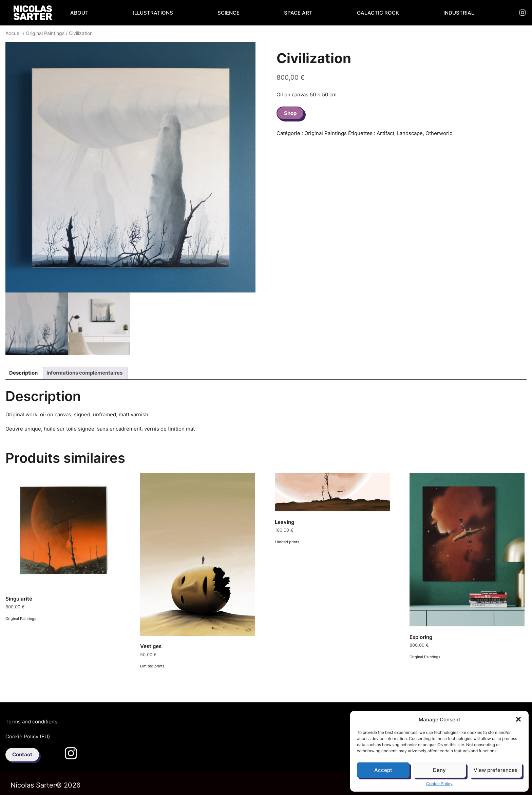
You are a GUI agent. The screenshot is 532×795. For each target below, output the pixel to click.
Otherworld (439, 133)
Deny (439, 770)
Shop (290, 113)
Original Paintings (45, 33)
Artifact (385, 133)
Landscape (410, 133)
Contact (22, 754)
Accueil (13, 33)
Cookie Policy (439, 784)
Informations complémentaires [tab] (84, 373)
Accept (383, 770)
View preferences (496, 770)
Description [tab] (23, 373)
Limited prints (152, 666)
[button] (518, 719)
